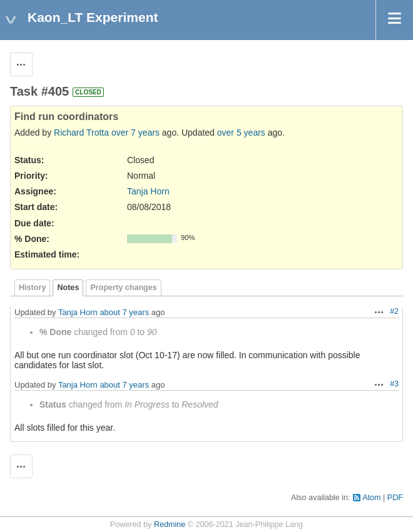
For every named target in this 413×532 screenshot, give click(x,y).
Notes (68, 288)
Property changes (123, 288)
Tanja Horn (148, 191)
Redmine (170, 524)
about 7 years (124, 312)
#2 (394, 311)
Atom (371, 498)
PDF (395, 498)
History (32, 288)
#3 (394, 384)
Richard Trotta (81, 133)
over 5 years (241, 133)
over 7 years (135, 133)
